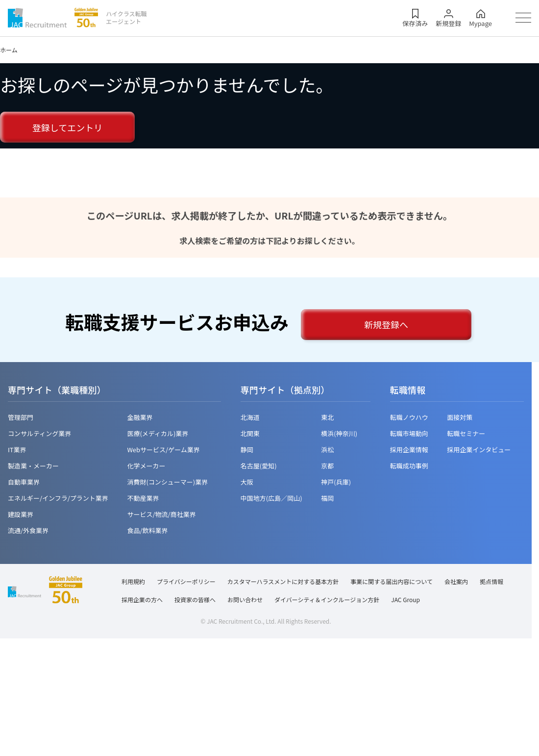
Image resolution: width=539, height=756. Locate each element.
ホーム (9, 50)
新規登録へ (386, 324)
